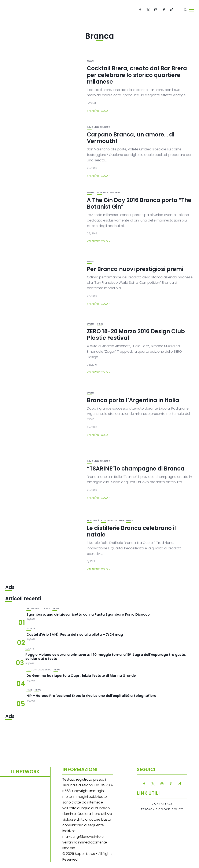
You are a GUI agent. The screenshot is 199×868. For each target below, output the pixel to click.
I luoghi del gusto (39, 670)
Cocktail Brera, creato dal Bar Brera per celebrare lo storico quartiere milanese (137, 75)
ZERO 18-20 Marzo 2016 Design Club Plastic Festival (136, 335)
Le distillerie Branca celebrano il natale (131, 531)
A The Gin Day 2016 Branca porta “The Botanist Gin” (139, 203)
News (90, 61)
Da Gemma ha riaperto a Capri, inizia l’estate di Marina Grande (81, 676)
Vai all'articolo (97, 111)
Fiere (100, 324)
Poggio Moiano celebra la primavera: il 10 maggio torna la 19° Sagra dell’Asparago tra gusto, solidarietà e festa (106, 657)
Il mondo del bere (98, 127)
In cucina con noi (38, 609)
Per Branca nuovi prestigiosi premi (135, 269)
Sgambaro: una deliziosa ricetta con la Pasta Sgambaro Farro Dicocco (88, 614)
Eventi (91, 193)
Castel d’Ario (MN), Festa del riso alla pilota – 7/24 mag (75, 635)
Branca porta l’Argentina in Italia (133, 400)
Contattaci (162, 804)
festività (93, 521)
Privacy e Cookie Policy (162, 809)
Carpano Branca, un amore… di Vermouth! (131, 138)
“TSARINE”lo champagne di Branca (136, 469)
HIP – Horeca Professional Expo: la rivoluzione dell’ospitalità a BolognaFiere (91, 696)
